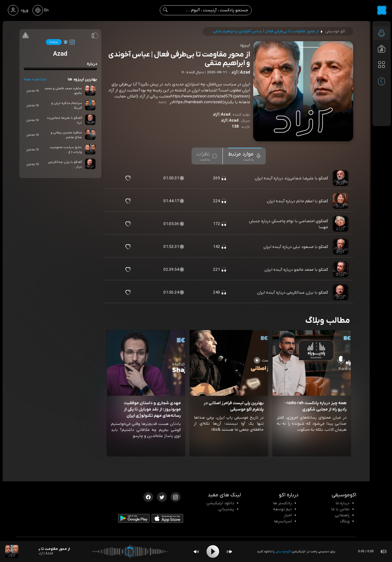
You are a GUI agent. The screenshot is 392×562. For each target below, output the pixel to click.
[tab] (245, 156)
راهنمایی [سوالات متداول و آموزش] (342, 515)
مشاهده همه (35, 79)
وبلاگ (345, 521)
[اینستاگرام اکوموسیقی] (176, 497)
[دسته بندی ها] (382, 65)
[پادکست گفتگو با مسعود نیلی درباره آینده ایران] (341, 247)
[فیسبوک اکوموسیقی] (148, 497)
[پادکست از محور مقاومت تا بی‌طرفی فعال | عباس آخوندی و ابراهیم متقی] (12, 551)
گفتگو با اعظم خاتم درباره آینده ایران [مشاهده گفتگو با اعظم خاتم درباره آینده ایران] (297, 201)
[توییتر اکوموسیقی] (162, 497)
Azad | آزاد (221, 115)
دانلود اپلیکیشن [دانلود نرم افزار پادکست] (220, 503)
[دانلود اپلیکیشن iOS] (167, 520)
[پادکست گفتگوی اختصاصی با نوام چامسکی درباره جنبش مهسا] (341, 224)
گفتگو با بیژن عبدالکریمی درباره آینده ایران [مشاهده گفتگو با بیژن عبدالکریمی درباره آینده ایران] (293, 293)
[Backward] (196, 552)
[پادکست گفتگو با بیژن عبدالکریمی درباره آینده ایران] (341, 293)
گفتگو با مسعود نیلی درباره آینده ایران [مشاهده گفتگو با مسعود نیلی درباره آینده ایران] (296, 247)
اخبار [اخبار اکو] (288, 515)
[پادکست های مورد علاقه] (382, 75)
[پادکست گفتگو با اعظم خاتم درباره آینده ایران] (341, 201)
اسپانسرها (283, 521)
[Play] (213, 551)
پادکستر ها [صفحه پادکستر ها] (282, 503)
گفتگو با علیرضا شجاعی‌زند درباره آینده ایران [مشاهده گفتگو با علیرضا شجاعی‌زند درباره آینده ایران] (291, 178)
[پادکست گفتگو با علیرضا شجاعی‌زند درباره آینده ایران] (341, 178)
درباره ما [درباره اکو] (343, 503)
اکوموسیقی (283, 551)
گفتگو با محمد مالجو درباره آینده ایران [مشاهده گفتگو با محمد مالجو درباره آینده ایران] (296, 270)
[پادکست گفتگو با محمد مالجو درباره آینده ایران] (341, 270)
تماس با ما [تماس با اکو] (340, 509)
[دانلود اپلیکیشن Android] (134, 519)
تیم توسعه (282, 509)
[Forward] (229, 552)
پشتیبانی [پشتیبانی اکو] (226, 509)
